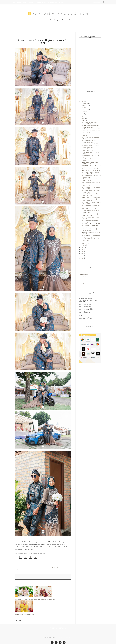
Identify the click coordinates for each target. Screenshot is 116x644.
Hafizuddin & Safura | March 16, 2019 (91, 170)
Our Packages (83, 281)
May (83, 117)
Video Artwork (83, 279)
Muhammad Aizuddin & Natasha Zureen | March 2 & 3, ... (90, 221)
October (84, 107)
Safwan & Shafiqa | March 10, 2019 (91, 182)
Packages (39, 2)
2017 (82, 249)
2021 (82, 98)
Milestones (25, 2)
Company (13, 2)
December (85, 104)
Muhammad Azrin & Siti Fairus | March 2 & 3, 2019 (90, 215)
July (83, 113)
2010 (82, 259)
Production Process (84, 275)
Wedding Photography (39, 553)
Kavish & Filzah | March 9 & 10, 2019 (91, 197)
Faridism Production (65, 635)
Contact (44, 2)
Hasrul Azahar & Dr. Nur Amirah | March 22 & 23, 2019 (90, 150)
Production (32, 2)
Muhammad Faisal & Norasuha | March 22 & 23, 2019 (90, 141)
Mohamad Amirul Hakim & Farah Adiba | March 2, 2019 (90, 226)
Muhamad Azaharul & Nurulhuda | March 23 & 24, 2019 (91, 126)
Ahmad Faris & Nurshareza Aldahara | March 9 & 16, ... (91, 188)
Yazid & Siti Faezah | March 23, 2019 (91, 129)
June (83, 115)
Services (19, 2)
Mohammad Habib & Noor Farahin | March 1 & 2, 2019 (91, 206)
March (84, 120)
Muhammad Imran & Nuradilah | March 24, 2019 (90, 123)
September (85, 109)
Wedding (20, 553)
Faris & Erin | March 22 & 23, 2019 (90, 144)
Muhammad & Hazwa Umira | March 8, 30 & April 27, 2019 (91, 200)
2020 (82, 100)
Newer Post (57, 567)
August (84, 111)
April (83, 119)
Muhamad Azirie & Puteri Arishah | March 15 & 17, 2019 (91, 173)
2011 (82, 257)
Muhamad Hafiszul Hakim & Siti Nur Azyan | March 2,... (91, 236)
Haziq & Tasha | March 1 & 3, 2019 (90, 242)
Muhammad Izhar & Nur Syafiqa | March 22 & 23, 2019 (90, 146)
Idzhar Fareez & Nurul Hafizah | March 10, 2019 (90, 180)
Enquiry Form (83, 283)
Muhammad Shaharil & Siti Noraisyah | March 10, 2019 (91, 176)
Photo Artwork (83, 277)
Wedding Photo (28, 553)
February (85, 244)
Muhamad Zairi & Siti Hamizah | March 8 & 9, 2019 (90, 195)
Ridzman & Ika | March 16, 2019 (90, 169)
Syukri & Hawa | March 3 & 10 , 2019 (91, 224)
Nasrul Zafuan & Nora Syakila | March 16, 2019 (90, 163)
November (85, 105)
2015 (82, 253)
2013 (82, 255)
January (84, 246)
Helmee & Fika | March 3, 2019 (89, 209)
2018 (82, 248)
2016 (82, 251)
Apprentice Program (53, 2)
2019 (82, 102)
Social (62, 2)
